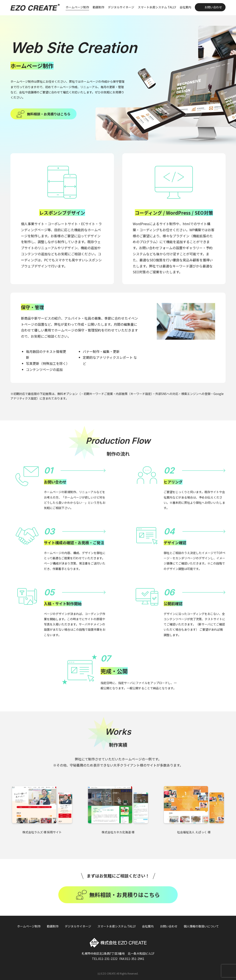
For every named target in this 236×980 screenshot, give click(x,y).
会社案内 (185, 7)
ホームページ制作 (77, 7)
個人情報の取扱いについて (201, 926)
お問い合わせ (213, 7)
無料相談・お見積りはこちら (49, 114)
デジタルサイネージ (121, 7)
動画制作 (98, 7)
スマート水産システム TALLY (157, 7)
